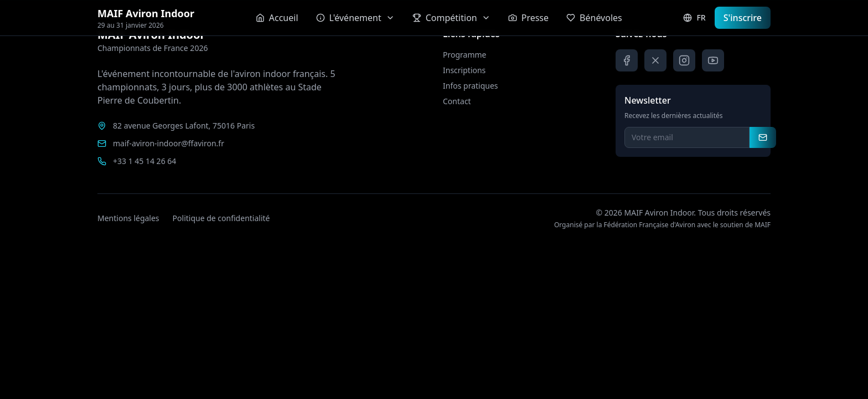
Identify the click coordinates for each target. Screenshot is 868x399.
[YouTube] (713, 60)
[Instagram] (684, 60)
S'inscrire (743, 18)
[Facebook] (627, 60)
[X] (655, 60)
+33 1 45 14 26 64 (144, 161)
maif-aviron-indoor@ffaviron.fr (169, 143)
